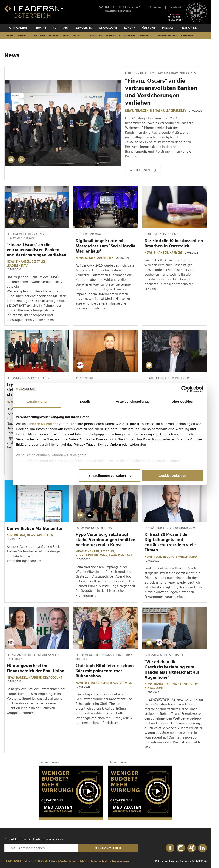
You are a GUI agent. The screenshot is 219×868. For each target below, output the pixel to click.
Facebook (173, 8)
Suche (154, 7)
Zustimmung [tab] (37, 402)
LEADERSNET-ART (120, 556)
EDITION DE (189, 28)
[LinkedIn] (202, 848)
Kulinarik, (175, 684)
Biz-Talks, (158, 111)
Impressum (120, 861)
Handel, (22, 678)
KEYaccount (53, 678)
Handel (54, 35)
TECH (66, 35)
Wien (129, 683)
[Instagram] (181, 848)
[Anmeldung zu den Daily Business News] (41, 848)
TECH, (158, 557)
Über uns (149, 28)
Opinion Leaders (166, 35)
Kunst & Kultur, (88, 556)
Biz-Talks (145, 35)
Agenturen (38, 35)
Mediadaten (67, 861)
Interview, (191, 684)
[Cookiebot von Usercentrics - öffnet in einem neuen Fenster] (184, 389)
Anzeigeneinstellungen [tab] (134, 402)
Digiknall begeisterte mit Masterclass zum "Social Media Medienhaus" (105, 246)
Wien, (105, 556)
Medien (22, 35)
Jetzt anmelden (108, 848)
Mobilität (79, 35)
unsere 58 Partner (43, 424)
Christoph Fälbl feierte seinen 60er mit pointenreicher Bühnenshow (105, 671)
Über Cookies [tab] (182, 402)
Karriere (130, 35)
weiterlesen (143, 170)
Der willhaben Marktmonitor (35, 529)
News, (130, 111)
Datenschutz (99, 861)
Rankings (187, 35)
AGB (83, 861)
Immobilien (84, 28)
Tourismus (113, 35)
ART (66, 28)
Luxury (130, 28)
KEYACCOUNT (108, 28)
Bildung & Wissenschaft (181, 557)
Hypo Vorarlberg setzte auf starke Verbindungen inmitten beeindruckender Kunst (106, 540)
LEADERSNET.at (16, 861)
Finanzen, (142, 111)
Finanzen (96, 35)
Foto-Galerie (18, 28)
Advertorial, (17, 535)
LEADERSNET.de (43, 861)
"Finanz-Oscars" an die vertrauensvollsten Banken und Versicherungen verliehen (36, 250)
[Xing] (192, 848)
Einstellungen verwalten (110, 476)
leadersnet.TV (176, 111)
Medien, (91, 258)
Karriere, (36, 678)
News (10, 35)
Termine (40, 28)
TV (55, 28)
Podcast (168, 28)
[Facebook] (170, 848)
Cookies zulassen (172, 476)
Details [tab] (85, 402)
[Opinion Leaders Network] (196, 12)
